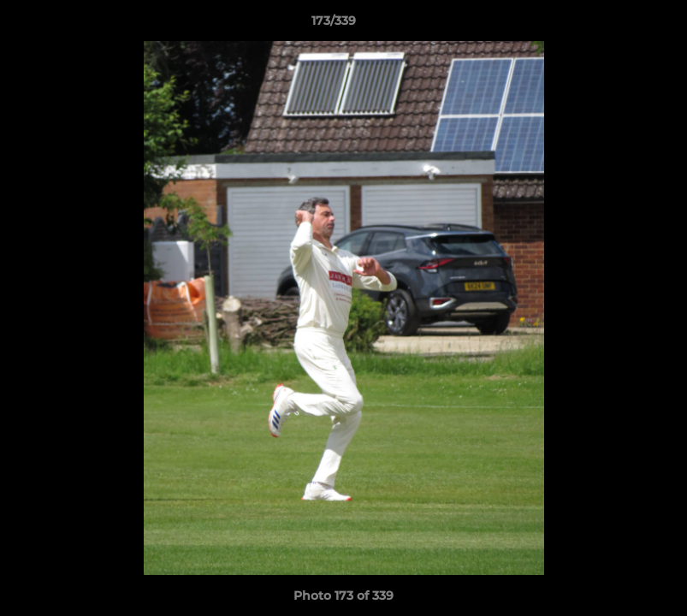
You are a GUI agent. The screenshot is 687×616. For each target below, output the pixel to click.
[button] (615, 25)
